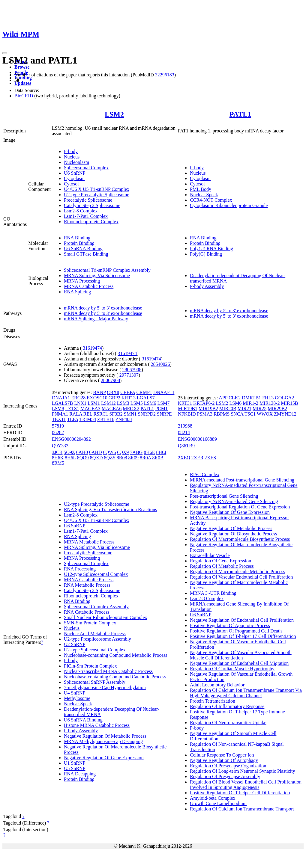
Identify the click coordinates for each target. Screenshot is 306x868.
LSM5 (137, 403)
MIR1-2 (250, 403)
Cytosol (71, 184)
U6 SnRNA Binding (83, 249)
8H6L (70, 458)
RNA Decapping (80, 774)
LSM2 (114, 114)
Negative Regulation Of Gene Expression (104, 758)
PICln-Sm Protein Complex (90, 666)
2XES (210, 458)
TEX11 (59, 419)
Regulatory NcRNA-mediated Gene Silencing (234, 501)
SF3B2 (116, 414)
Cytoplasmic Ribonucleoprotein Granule (229, 205)
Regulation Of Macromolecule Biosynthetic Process (240, 539)
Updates (23, 83)
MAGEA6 (112, 409)
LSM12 (108, 403)
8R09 (133, 458)
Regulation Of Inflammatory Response (227, 706)
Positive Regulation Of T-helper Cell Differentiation (240, 793)
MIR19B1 (188, 409)
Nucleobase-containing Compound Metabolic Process (115, 655)
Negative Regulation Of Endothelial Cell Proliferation (242, 620)
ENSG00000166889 (197, 439)
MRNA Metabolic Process (89, 542)
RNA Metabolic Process (87, 585)
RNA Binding (77, 238)
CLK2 (235, 398)
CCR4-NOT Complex (211, 200)
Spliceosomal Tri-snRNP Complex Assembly (107, 270)
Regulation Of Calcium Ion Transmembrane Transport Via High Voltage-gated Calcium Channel (246, 693)
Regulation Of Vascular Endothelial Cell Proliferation (241, 577)
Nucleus (72, 157)
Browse (22, 67)
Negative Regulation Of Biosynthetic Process (234, 534)
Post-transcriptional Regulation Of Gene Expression (240, 507)
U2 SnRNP (75, 644)
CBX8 (113, 392)
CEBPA (128, 392)
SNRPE (164, 414)
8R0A (145, 458)
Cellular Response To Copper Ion (222, 755)
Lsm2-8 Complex (81, 211)
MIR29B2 (277, 409)
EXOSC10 (97, 398)
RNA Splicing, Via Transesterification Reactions (110, 510)
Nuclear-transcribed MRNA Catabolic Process (108, 671)
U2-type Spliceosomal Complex (95, 650)
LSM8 (58, 409)
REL (88, 414)
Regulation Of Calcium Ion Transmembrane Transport (242, 809)
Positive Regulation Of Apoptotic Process (230, 625)
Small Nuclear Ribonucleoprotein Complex (106, 617)
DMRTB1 (251, 398)
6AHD (96, 452)
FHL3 (268, 398)
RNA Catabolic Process (87, 612)
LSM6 (150, 403)
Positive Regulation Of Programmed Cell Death (236, 631)
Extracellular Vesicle (210, 555)
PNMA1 (60, 414)
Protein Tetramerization (213, 701)
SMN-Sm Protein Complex (90, 623)
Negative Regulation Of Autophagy (224, 760)
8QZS (110, 458)
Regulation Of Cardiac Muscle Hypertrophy (232, 669)
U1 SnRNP (75, 763)
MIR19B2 (208, 409)
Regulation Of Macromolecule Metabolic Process (237, 572)
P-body (71, 151)
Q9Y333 (60, 446)
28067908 (132, 370)
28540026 (160, 364)
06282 (58, 433)
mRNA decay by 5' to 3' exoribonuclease (103, 308)
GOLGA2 (284, 398)
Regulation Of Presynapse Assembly (225, 776)
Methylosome (77, 698)
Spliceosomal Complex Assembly (96, 607)
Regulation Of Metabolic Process (222, 566)
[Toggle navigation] (5, 53)
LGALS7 (146, 398)
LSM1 (94, 403)
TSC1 (250, 414)
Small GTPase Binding (86, 254)
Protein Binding (79, 243)
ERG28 (78, 398)
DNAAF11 (164, 392)
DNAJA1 (61, 398)
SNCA (237, 414)
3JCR (57, 452)
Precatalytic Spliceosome (88, 200)
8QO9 (83, 458)
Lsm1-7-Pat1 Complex (86, 216)
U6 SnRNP (75, 173)
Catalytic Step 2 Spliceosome (92, 205)
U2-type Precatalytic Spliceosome (97, 195)
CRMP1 (144, 392)
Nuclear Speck (204, 195)
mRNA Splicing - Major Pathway (96, 319)
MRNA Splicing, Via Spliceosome (97, 276)
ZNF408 (124, 419)
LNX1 (80, 403)
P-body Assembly (207, 286)
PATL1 (240, 114)
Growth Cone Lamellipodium (218, 803)
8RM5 (58, 463)
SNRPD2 (147, 414)
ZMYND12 (285, 414)
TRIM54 (88, 419)
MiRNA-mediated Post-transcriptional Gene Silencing (242, 480)
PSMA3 (205, 414)
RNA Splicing (77, 292)
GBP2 (114, 398)
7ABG (136, 452)
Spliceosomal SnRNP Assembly (95, 682)
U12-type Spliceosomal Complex (96, 574)
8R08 (122, 458)
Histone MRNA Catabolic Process (97, 725)
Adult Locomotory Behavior (217, 685)
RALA (76, 414)
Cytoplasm (74, 178)
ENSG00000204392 (71, 439)
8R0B (158, 458)
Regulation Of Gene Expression (220, 561)
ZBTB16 (106, 419)
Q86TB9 (186, 446)
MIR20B (228, 409)
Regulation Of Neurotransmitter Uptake (228, 723)
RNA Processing (80, 569)
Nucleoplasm (76, 162)
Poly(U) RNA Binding (211, 249)
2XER (197, 458)
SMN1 (130, 414)
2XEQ (184, 458)
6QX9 (123, 452)
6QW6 (110, 452)
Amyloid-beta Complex (213, 798)
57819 (58, 426)
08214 (184, 433)
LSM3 (123, 403)
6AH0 (82, 452)
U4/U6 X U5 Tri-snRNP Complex (97, 189)
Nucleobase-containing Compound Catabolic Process (115, 677)
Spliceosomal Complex (86, 168)
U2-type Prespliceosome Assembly (97, 639)
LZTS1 (72, 409)
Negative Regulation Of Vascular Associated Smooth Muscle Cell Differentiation (241, 655)
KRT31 (185, 403)
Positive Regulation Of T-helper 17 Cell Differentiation (243, 636)
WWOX (265, 414)
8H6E (149, 452)
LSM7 (164, 403)
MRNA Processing (82, 281)
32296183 (165, 75)
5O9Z (69, 452)
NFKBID (187, 414)
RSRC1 (101, 414)
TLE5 (72, 419)
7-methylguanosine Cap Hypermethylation (105, 687)
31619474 (92, 348)
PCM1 (161, 409)
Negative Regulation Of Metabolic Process (105, 736)
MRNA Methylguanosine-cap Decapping (103, 741)
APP (223, 398)
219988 (185, 426)
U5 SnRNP (75, 768)
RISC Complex (205, 474)
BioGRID (24, 96)
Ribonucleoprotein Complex (91, 222)
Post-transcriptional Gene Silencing (224, 496)
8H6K (58, 458)
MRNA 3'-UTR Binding (213, 593)
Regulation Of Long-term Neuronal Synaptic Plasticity (243, 771)
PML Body (201, 189)
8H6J (161, 452)
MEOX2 (131, 409)
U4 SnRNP (75, 693)
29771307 (129, 375)
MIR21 (244, 409)
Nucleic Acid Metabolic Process (95, 634)
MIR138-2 (270, 403)
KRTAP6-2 (204, 403)
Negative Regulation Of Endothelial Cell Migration (239, 663)
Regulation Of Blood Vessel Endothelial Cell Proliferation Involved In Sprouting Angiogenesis (246, 785)
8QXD (96, 458)
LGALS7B (62, 403)
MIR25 (259, 409)
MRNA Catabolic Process (89, 286)
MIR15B (289, 403)
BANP (99, 392)
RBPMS (222, 414)
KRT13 (129, 398)
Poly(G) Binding (206, 254)
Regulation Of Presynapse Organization (228, 766)
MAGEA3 (90, 409)
